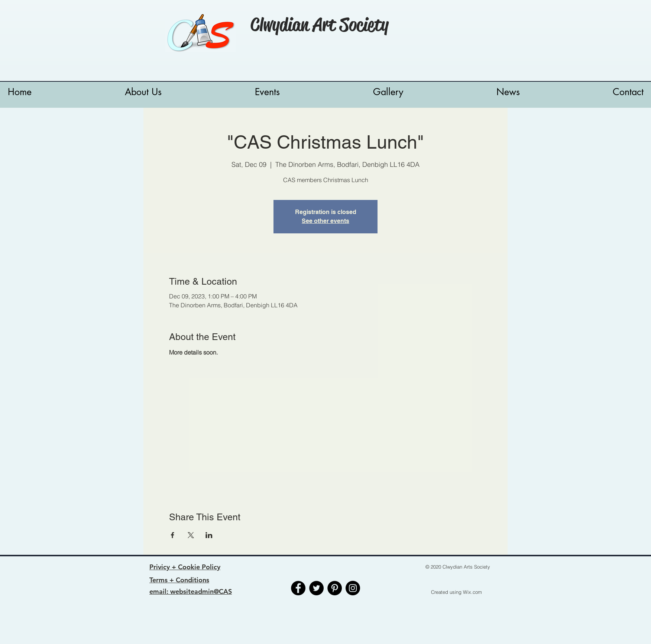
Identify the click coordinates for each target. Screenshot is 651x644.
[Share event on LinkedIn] (209, 535)
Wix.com (472, 592)
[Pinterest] (335, 588)
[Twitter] (316, 588)
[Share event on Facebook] (173, 535)
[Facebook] (298, 588)
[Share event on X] (191, 535)
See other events (325, 221)
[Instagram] (353, 588)
